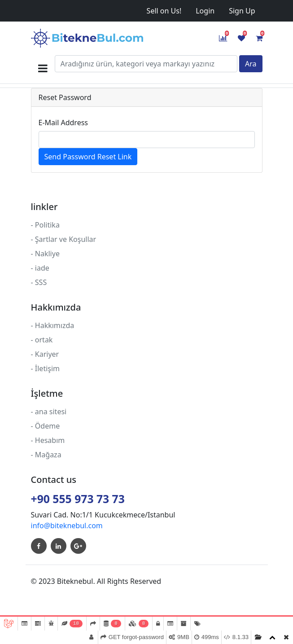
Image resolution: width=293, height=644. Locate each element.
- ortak (42, 340)
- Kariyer (45, 354)
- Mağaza (46, 455)
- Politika (45, 225)
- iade (40, 268)
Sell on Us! (164, 11)
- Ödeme (46, 426)
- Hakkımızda (53, 325)
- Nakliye (45, 254)
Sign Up (242, 11)
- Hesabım (48, 440)
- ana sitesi (49, 412)
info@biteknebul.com (67, 526)
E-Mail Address (63, 123)
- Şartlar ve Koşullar (64, 239)
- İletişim (46, 368)
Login (205, 11)
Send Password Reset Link (88, 157)
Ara (251, 64)
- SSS (39, 282)
